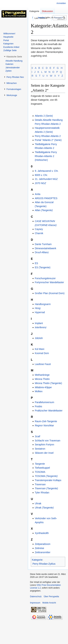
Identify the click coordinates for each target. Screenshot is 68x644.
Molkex (39, 391)
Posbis (38, 406)
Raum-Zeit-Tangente (46, 421)
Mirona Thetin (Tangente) (48, 383)
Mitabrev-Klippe (43, 387)
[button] (14, 57)
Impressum (35, 603)
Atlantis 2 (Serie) (44, 116)
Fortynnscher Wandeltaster (49, 282)
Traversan (40, 484)
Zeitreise (39, 548)
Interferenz (41, 327)
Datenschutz (36, 597)
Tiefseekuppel (42, 468)
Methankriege (42, 375)
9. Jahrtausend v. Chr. (47, 171)
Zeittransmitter (42, 552)
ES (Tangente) (43, 267)
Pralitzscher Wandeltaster (49, 411)
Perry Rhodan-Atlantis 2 (48, 136)
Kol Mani (39, 349)
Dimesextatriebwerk (45, 248)
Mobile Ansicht (49, 603)
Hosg (38, 308)
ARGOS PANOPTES (46, 198)
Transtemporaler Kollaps (48, 480)
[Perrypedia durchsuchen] (60, 18)
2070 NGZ (40, 183)
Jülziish (39, 338)
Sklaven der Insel (44, 453)
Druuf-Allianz (42, 252)
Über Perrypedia (51, 597)
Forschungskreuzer (45, 278)
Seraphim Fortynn (44, 445)
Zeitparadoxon (43, 544)
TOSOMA (40, 472)
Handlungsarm (43, 304)
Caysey (39, 229)
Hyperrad (40, 312)
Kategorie (37, 560)
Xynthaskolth (42, 533)
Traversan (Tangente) (46, 488)
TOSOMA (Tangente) (46, 476)
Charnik (39, 233)
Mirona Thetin (42, 379)
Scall (37, 436)
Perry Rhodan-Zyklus (44, 564)
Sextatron (40, 449)
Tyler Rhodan (42, 493)
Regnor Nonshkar (44, 425)
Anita (37, 194)
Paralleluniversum (44, 402)
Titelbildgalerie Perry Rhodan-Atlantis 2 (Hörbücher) (46, 156)
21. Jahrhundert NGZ (46, 179)
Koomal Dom (42, 353)
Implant (39, 323)
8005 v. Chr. (41, 175)
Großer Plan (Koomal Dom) (50, 293)
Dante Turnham (43, 244)
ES (36, 263)
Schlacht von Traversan (47, 441)
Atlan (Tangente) (44, 210)
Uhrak (38, 503)
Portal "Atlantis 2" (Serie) (48, 140)
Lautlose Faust (43, 364)
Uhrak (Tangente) (44, 508)
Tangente (40, 464)
